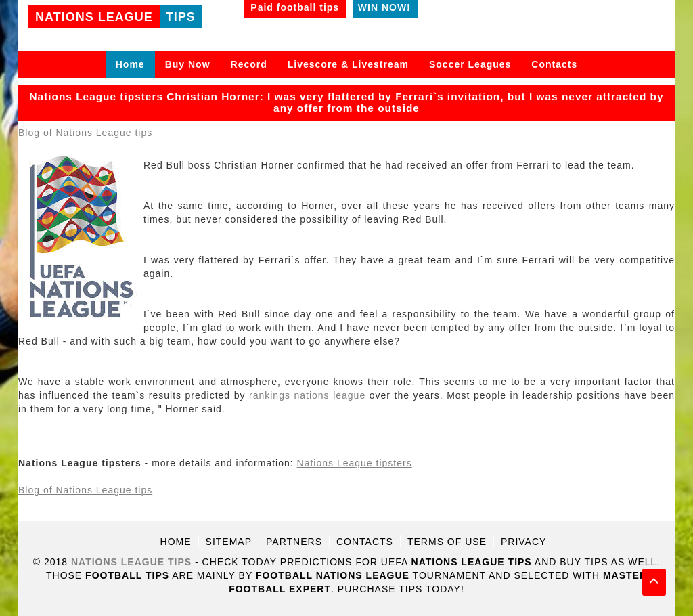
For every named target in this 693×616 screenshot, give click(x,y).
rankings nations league (307, 395)
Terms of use (447, 542)
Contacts (554, 64)
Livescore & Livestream (348, 64)
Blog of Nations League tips (85, 133)
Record (249, 64)
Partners (294, 542)
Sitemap (229, 542)
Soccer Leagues (470, 64)
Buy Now (188, 64)
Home (130, 64)
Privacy (523, 542)
